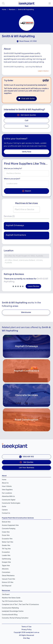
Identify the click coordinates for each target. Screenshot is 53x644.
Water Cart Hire (8, 542)
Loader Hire (6, 555)
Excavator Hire (7, 539)
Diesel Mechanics (8, 576)
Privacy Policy (27, 630)
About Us (5, 483)
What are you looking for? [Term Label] (13, 169)
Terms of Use (26, 627)
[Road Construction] (26, 420)
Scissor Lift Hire (8, 582)
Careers (5, 510)
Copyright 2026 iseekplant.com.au (27, 632)
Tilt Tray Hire (6, 549)
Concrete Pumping (9, 529)
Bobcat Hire (6, 522)
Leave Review (33, 286)
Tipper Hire (6, 566)
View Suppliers (7, 490)
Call (26, 121)
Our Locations (7, 493)
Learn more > (44, 71)
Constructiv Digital (9, 500)
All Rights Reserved (26, 635)
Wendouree (26, 312)
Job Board (6, 594)
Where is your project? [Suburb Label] (12, 179)
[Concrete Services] (26, 395)
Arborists (5, 569)
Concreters (6, 572)
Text (26, 126)
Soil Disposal (7, 586)
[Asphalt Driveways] (26, 346)
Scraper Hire (6, 562)
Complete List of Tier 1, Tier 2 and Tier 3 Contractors (20, 604)
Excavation (6, 552)
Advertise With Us (8, 496)
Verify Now (27, 152)
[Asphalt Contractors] (26, 371)
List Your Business (26, 468)
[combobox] (26, 173)
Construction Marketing (10, 608)
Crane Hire (6, 532)
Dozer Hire (6, 535)
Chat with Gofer (27, 99)
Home (4, 10)
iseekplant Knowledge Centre (13, 611)
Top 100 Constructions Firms (12, 601)
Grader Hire (6, 545)
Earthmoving (6, 559)
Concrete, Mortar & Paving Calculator (15, 618)
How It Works (7, 486)
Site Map (26, 638)
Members (12, 10)
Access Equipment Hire (10, 525)
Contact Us (6, 513)
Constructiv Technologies (11, 503)
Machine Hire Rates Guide (11, 598)
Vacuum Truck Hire (8, 579)
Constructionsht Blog (10, 615)
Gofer (4, 507)
